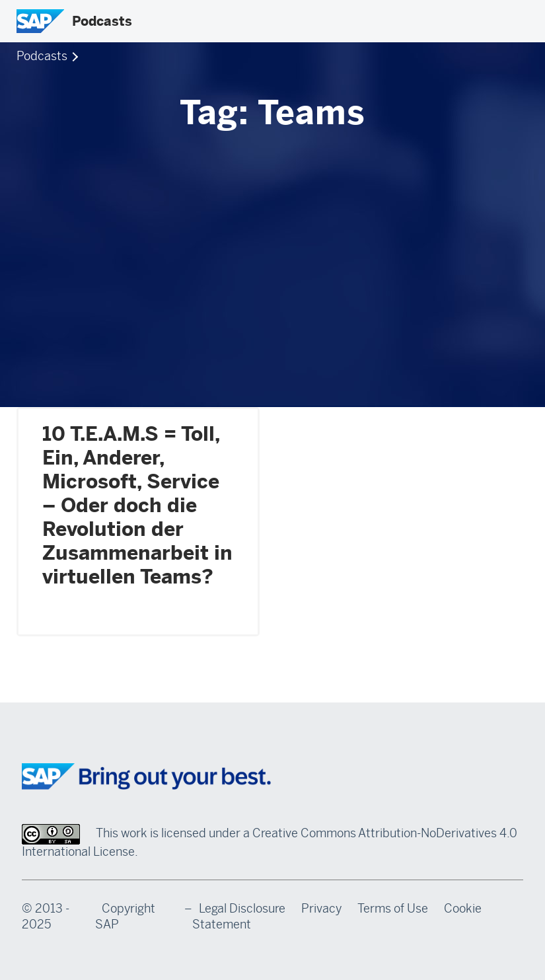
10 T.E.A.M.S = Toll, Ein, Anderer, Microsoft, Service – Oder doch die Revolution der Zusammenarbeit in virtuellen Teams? (137, 506)
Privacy (321, 909)
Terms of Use (393, 909)
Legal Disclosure (242, 909)
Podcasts (102, 21)
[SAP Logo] (40, 21)
